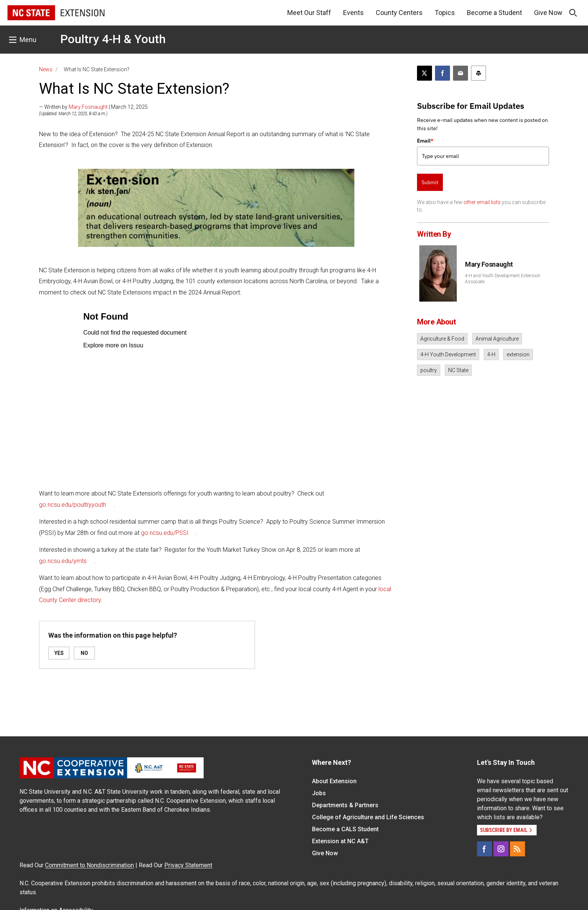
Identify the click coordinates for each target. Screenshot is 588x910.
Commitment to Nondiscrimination (89, 865)
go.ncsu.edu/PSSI (165, 533)
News (46, 69)
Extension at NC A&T (340, 841)
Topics (445, 13)
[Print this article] (478, 73)
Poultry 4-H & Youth (113, 39)
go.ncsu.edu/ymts (63, 561)
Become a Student (494, 13)
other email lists (482, 202)
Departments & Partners (345, 805)
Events (353, 13)
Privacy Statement (188, 865)
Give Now (548, 13)
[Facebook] (484, 849)
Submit (430, 182)
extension (518, 354)
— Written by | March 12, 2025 (93, 107)
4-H (491, 354)
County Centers (399, 13)
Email (425, 141)
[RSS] (517, 849)
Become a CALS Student (345, 829)
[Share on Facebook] (442, 73)
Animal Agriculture (497, 339)
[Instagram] (501, 849)
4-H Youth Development (448, 354)
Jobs (319, 793)
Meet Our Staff (309, 13)
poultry (429, 370)
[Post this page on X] (424, 73)
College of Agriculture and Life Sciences (368, 817)
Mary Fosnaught (88, 107)
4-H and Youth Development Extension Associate (503, 279)
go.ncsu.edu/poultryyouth (73, 505)
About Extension (334, 781)
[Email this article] (460, 73)
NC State (458, 370)
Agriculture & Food (442, 339)
